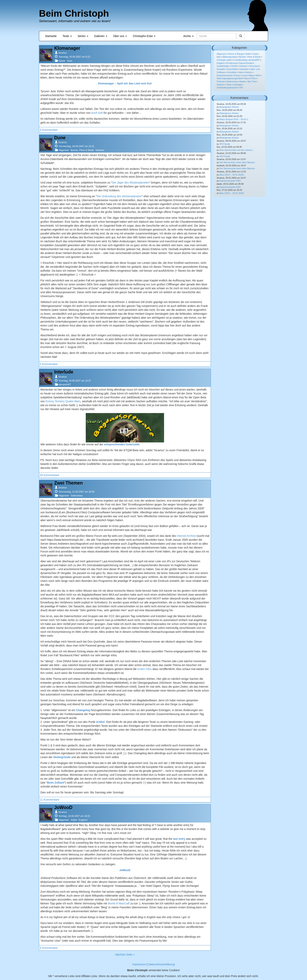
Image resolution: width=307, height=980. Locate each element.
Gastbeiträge (223, 66)
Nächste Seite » (125, 955)
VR (241, 88)
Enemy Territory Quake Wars (63, 401)
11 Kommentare (50, 800)
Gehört (234, 66)
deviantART (65, 385)
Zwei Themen (69, 483)
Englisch (83, 820)
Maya (251, 75)
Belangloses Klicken (229, 107)
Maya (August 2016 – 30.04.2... (235, 119)
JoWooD (63, 807)
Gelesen (100, 150)
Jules (241, 72)
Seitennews (77, 496)
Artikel (74, 820)
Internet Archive (186, 536)
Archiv (188, 36)
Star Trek (252, 81)
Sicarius (63, 53)
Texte (67, 36)
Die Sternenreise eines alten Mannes (237, 162)
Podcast (221, 81)
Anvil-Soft (97, 113)
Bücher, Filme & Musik (82, 150)
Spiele (62, 61)
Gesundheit (232, 69)
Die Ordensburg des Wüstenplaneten (119, 196)
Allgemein (64, 150)
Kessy (237, 75)
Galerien (101, 36)
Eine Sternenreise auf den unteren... (237, 150)
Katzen (249, 72)
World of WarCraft (119, 903)
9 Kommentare (49, 948)
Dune (60, 138)
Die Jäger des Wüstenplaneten (131, 183)
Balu (219, 57)
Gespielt (221, 69)
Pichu (253, 78)
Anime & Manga (236, 54)
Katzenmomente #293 (230, 181)
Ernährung (232, 63)
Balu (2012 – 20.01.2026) (232, 175)
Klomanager (67, 48)
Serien (83, 36)
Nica (247, 78)
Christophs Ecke (144, 36)
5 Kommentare (49, 364)
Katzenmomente (225, 75)
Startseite (51, 36)
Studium (221, 85)
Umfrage (238, 85)
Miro (258, 75)
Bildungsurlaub (230, 57)
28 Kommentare (50, 475)
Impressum (139, 964)
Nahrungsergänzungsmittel (230, 78)
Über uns (120, 36)
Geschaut (254, 66)
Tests (70, 61)
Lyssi (245, 75)
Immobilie (232, 72)
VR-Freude (225, 144)
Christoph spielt (224, 60)
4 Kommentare (49, 130)
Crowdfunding (240, 60)
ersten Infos (145, 669)
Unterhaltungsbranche (227, 88)
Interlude (64, 372)
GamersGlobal (246, 63)
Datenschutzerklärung (161, 964)
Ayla (255, 54)
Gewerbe (244, 69)
